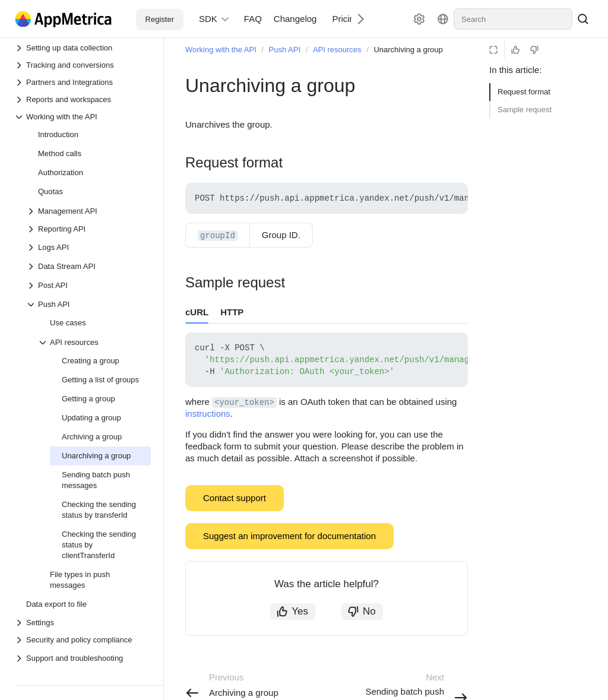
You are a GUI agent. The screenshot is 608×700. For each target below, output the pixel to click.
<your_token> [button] (244, 403)
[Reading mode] (493, 50)
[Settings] (419, 19)
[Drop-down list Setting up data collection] (83, 48)
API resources (337, 50)
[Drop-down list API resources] (44, 343)
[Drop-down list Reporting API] (88, 229)
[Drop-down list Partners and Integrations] (83, 82)
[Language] (443, 19)
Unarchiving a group (408, 50)
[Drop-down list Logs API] (32, 248)
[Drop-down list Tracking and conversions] (83, 65)
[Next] (356, 19)
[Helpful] (515, 50)
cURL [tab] (197, 312)
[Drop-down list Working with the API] (83, 117)
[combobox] (513, 19)
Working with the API (221, 50)
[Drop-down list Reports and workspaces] (83, 99)
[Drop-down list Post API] (32, 286)
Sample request (525, 110)
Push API (285, 50)
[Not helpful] (534, 50)
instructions (208, 414)
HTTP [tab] (232, 312)
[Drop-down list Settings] (83, 623)
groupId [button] (218, 236)
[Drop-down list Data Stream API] (32, 267)
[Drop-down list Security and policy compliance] (83, 640)
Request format (524, 92)
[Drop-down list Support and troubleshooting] (20, 658)
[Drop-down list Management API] (32, 211)
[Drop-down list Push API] (32, 305)
